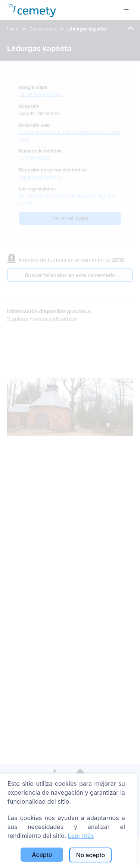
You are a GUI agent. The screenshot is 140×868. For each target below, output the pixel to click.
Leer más (81, 836)
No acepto (91, 855)
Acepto (42, 855)
